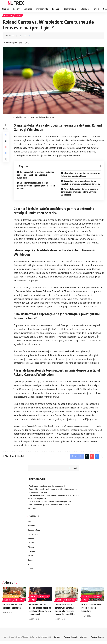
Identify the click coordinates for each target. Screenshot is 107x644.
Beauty (31, 523)
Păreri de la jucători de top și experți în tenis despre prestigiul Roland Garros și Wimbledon (80, 193)
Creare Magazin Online (26, 640)
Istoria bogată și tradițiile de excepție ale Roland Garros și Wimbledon (81, 175)
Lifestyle (8, 16)
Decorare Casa (34, 532)
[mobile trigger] (5, 3)
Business (32, 527)
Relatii (31, 558)
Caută (74, 469)
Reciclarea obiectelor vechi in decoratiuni (48, 487)
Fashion (31, 545)
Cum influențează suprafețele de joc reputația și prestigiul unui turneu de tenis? (81, 183)
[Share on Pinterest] (25, 36)
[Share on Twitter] (21, 36)
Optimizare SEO (44, 640)
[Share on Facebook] (16, 36)
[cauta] (103, 3)
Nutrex (16, 3)
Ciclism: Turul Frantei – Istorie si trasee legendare (51, 503)
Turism (31, 572)
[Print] (29, 36)
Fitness (31, 550)
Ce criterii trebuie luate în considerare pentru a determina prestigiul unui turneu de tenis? (36, 186)
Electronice (33, 536)
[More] (6, 162)
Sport (19, 16)
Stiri (30, 567)
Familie (31, 541)
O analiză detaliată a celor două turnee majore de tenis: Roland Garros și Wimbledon (36, 176)
